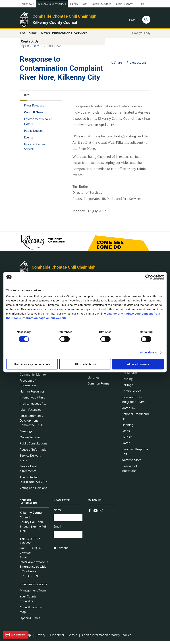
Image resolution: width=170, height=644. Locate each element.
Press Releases (34, 108)
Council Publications (101, 374)
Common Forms (98, 386)
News (36, 49)
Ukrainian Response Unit (135, 454)
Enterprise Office (101, 4)
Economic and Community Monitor (33, 375)
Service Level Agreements (28, 472)
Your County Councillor (28, 602)
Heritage (127, 388)
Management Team (33, 593)
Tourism (127, 440)
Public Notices (34, 134)
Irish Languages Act (33, 406)
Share (116, 65)
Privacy (41, 638)
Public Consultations (34, 446)
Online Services (30, 440)
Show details (149, 352)
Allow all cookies (138, 364)
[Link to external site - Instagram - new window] (101, 513)
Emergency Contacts (34, 587)
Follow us (94, 503)
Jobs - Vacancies (30, 412)
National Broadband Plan (135, 419)
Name (58, 513)
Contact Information (28, 505)
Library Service (131, 394)
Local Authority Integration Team (133, 402)
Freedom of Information (28, 386)
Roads (126, 434)
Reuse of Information (34, 452)
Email (57, 530)
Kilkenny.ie (28, 4)
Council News (53, 49)
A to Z (73, 638)
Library (74, 4)
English (24, 49)
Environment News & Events (38, 124)
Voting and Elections (33, 491)
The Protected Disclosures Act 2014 (34, 482)
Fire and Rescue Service (35, 150)
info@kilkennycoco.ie (34, 565)
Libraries (93, 380)
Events (29, 140)
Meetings (26, 434)
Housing (127, 382)
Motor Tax (128, 411)
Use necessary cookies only (32, 364)
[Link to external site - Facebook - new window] (90, 513)
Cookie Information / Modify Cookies (107, 638)
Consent (62, 552)
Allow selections (85, 364)
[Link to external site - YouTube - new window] (96, 513)
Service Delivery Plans (30, 461)
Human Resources (32, 394)
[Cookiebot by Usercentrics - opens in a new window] (148, 277)
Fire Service (129, 376)
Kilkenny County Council (52, 4)
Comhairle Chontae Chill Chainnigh (65, 16)
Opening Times (30, 621)
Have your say (141, 36)
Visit (85, 4)
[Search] (146, 20)
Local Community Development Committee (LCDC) (32, 423)
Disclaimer (57, 638)
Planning (127, 428)
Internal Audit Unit (32, 400)
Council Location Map (31, 613)
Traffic (126, 446)
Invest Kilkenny (124, 4)
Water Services (131, 463)
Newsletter (62, 503)
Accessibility (16, 635)
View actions (136, 65)
